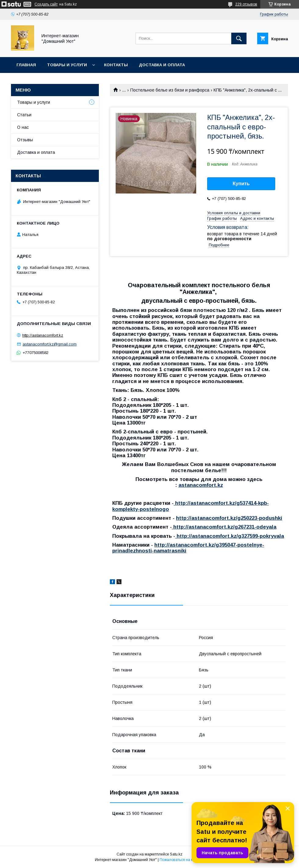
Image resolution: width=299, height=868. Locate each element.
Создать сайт (46, 4)
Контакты (116, 65)
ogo (164, 509)
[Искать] (239, 38)
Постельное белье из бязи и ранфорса (170, 90)
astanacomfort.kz (201, 485)
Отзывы (25, 140)
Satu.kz (176, 854)
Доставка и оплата (162, 65)
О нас (23, 127)
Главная (26, 65)
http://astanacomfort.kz (43, 335)
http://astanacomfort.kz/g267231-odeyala (224, 527)
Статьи (24, 115)
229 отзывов (246, 4)
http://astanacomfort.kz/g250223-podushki (229, 518)
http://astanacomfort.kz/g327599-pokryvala (230, 536)
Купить (241, 184)
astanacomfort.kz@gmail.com (50, 344)
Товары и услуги (67, 65)
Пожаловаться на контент (182, 860)
